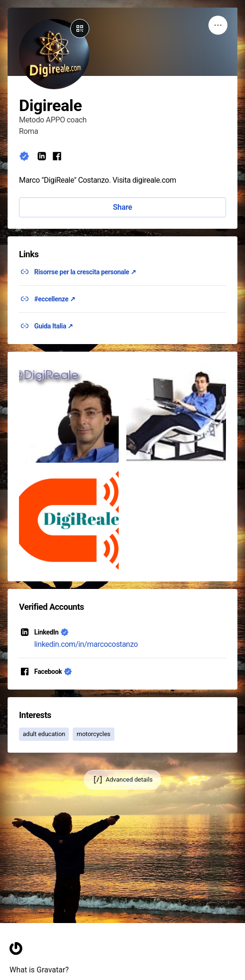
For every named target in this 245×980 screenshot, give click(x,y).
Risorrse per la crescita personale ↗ (85, 272)
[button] (69, 413)
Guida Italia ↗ (54, 326)
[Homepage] (16, 972)
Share (122, 207)
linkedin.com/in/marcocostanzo (86, 644)
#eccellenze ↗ (55, 299)
